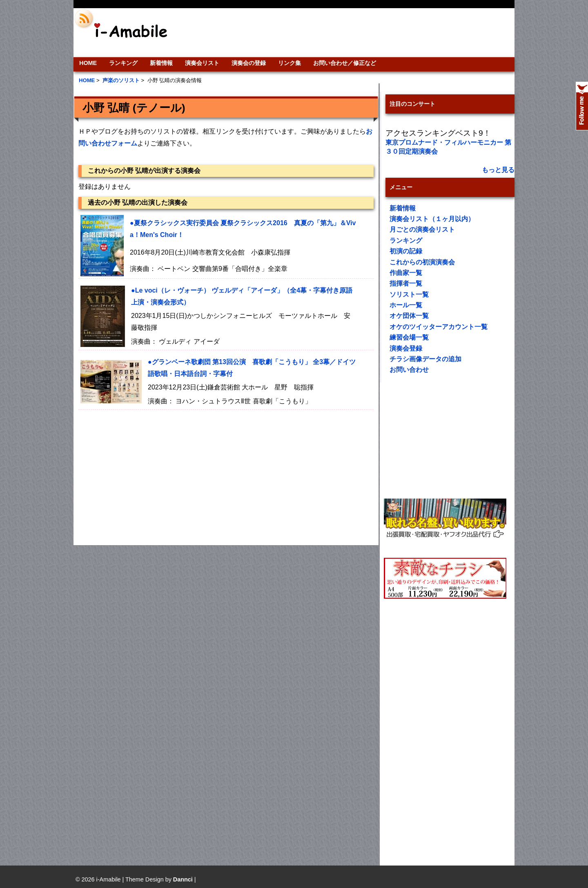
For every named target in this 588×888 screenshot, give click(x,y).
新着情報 (161, 63)
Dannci (183, 879)
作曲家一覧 (406, 273)
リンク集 (290, 63)
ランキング (123, 63)
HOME (88, 63)
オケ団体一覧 (409, 316)
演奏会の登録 (249, 63)
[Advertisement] (350, 33)
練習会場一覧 (409, 337)
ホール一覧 (406, 305)
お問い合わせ (409, 370)
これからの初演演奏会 (422, 262)
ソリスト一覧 (409, 294)
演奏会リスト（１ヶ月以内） (432, 219)
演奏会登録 (406, 348)
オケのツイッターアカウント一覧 (439, 327)
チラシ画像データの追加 (425, 359)
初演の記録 (406, 251)
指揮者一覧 (406, 283)
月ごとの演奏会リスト (422, 229)
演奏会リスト (202, 63)
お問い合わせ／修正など (345, 63)
